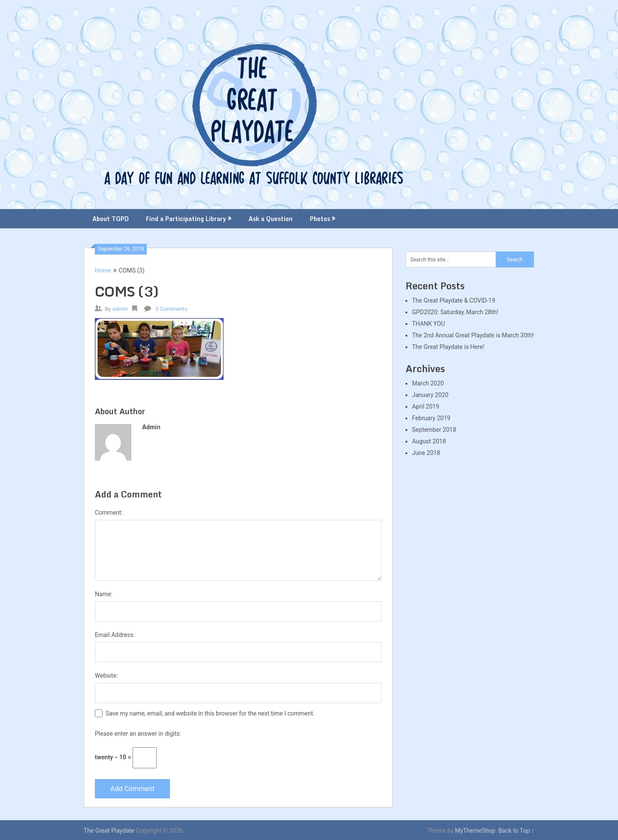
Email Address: (115, 635)
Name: (104, 594)
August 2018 (429, 441)
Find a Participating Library (186, 219)
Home (103, 270)
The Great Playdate (109, 831)
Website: (106, 676)
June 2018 (426, 453)
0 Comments (171, 309)
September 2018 (434, 430)
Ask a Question (271, 219)
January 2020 (430, 395)
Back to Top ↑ (516, 831)
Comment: (109, 512)
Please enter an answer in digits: (138, 734)
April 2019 (426, 406)
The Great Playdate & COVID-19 (454, 300)
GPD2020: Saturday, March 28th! (455, 312)
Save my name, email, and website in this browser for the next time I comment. (210, 713)
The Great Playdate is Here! (448, 347)
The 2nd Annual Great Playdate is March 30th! (473, 335)
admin (120, 309)
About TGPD (111, 219)
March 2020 (428, 383)
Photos (320, 219)
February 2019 (431, 418)
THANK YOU (429, 324)
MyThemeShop (475, 831)
